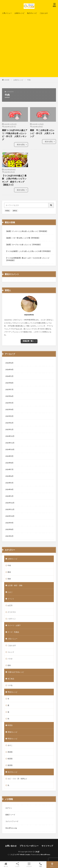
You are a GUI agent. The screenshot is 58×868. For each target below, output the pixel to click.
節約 (9, 665)
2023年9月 (9, 523)
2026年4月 (9, 369)
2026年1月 (9, 376)
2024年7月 (9, 469)
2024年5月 (9, 483)
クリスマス (12, 612)
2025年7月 (9, 389)
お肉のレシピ (19, 13)
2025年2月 (9, 423)
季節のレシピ (12, 692)
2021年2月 (9, 536)
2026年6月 (9, 363)
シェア (17, 865)
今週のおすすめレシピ (16, 672)
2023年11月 (10, 509)
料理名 (7, 211)
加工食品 (11, 679)
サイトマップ (47, 846)
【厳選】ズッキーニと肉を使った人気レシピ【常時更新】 (27, 231)
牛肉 (29, 80)
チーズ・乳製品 (13, 632)
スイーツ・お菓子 (14, 625)
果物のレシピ (12, 732)
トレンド (11, 652)
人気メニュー (7, 13)
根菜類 (10, 759)
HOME (7, 80)
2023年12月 (10, 503)
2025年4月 (9, 409)
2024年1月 (9, 496)
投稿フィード (10, 815)
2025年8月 (9, 383)
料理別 (10, 725)
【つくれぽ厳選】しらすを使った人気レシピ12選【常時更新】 (28, 251)
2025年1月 (9, 429)
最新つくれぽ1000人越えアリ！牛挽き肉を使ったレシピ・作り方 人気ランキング (15, 135)
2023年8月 (9, 529)
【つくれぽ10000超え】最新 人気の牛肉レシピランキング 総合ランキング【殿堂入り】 (14, 180)
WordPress (45, 854)
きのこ (10, 745)
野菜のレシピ (12, 739)
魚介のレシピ (32, 13)
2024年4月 (9, 489)
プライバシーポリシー (29, 846)
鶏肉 (9, 579)
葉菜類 (10, 765)
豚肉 (9, 572)
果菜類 (10, 752)
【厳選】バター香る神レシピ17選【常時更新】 (23, 238)
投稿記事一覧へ (28, 341)
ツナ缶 (10, 685)
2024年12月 (10, 436)
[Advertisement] (29, 45)
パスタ (10, 659)
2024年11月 (10, 443)
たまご (10, 592)
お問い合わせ (11, 846)
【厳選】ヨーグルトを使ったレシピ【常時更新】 (23, 245)
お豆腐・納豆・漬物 (15, 585)
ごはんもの (44, 13)
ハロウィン (12, 619)
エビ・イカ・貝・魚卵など (17, 779)
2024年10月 (10, 449)
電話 (41, 865)
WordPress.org (11, 828)
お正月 (10, 605)
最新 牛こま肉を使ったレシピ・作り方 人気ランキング (42, 133)
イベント (11, 599)
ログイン (9, 808)
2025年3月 (9, 416)
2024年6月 (9, 476)
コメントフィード (12, 821)
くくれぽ (36, 852)
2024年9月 (9, 456)
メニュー (29, 865)
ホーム (6, 865)
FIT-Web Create (23, 854)
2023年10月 (10, 516)
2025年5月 (9, 403)
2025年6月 (9, 396)
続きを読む (21, 144)
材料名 (15, 211)
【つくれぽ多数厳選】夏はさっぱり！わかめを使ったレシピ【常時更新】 (27, 259)
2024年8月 (9, 463)
